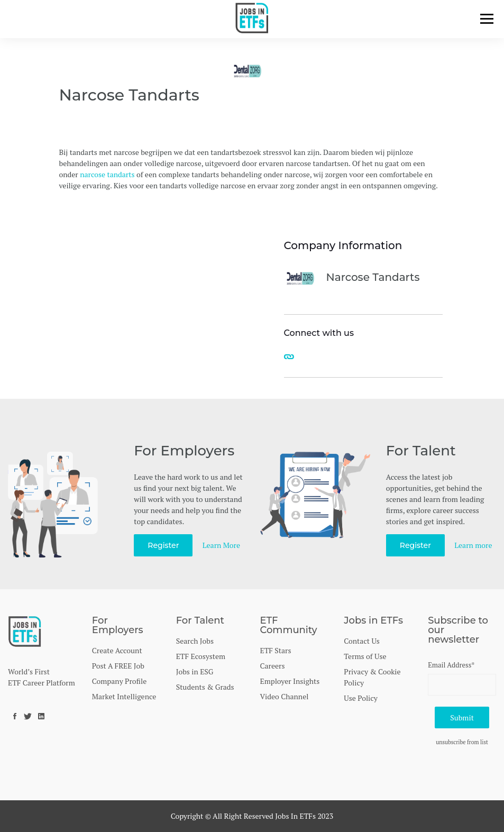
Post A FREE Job (118, 666)
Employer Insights (290, 681)
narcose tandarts (107, 174)
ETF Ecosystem (201, 656)
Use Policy (361, 698)
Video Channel (284, 696)
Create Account (117, 650)
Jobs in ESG (195, 671)
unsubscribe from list (462, 742)
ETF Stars (275, 650)
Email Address (451, 665)
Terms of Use (365, 656)
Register (163, 545)
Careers (272, 666)
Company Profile (119, 681)
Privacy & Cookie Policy (372, 677)
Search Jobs (195, 641)
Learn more (473, 545)
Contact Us (362, 641)
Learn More (221, 545)
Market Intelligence (124, 696)
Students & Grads (205, 687)
